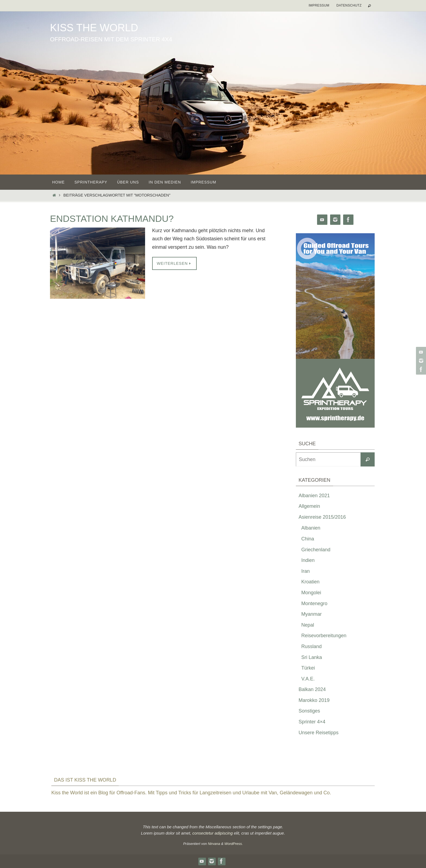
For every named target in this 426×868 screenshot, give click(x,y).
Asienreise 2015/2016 (322, 517)
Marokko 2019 (314, 700)
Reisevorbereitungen (324, 636)
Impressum (319, 5)
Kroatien (310, 582)
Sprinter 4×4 (312, 722)
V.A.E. (308, 679)
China (308, 539)
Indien (308, 560)
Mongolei (311, 593)
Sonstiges (309, 711)
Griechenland (316, 550)
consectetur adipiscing (212, 833)
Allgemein (309, 506)
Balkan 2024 (312, 689)
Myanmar (311, 614)
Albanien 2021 (314, 496)
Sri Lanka (312, 657)
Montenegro (314, 603)
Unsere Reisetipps (319, 733)
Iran (306, 571)
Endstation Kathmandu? (112, 219)
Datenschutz (349, 5)
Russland (311, 646)
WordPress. (234, 844)
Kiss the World (94, 28)
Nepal (308, 625)
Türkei (308, 668)
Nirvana (214, 844)
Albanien (311, 528)
